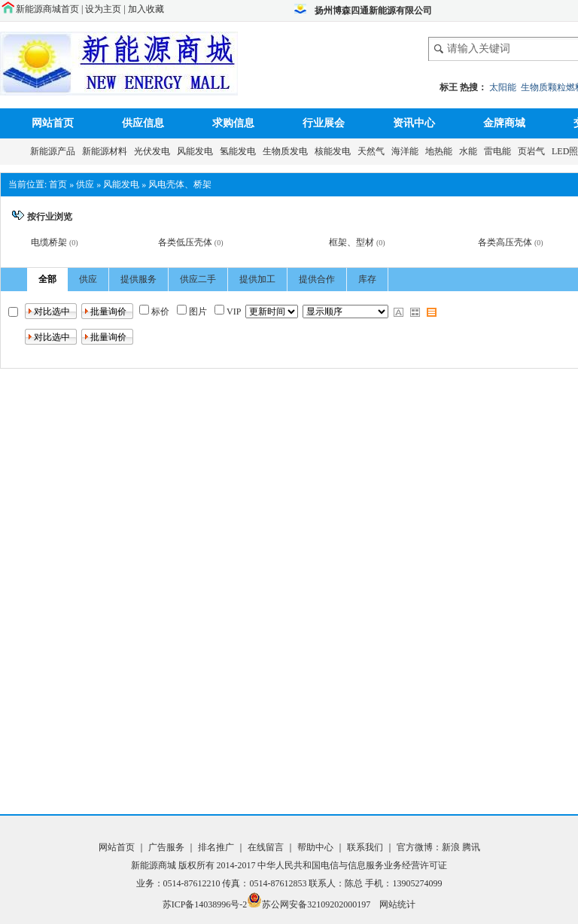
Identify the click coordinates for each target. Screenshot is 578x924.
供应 (85, 184)
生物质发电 (287, 151)
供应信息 (143, 123)
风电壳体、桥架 (180, 184)
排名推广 (216, 847)
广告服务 (167, 847)
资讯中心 (414, 123)
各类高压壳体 (505, 242)
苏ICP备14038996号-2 (205, 904)
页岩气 (534, 151)
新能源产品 (55, 151)
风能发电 (197, 151)
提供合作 (317, 279)
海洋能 (407, 151)
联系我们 (365, 847)
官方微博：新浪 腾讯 (438, 847)
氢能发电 (240, 151)
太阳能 (503, 87)
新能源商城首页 (47, 9)
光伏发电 (154, 151)
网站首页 (53, 123)
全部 (47, 279)
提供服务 (138, 279)
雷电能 (500, 151)
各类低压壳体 (185, 242)
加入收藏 (146, 9)
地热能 (441, 151)
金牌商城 (504, 123)
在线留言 (265, 847)
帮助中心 (316, 847)
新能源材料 (107, 151)
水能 (470, 151)
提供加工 (257, 279)
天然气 (373, 151)
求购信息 (233, 123)
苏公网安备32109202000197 (309, 904)
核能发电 (335, 151)
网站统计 (397, 904)
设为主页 (103, 9)
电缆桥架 (49, 242)
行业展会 (324, 123)
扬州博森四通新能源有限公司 (373, 11)
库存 (367, 279)
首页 (58, 184)
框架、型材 (351, 242)
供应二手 (198, 279)
